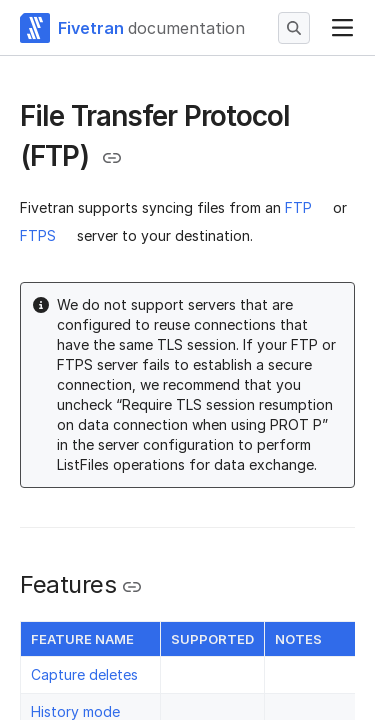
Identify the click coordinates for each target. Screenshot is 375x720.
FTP (298, 207)
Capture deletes (84, 674)
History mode (75, 711)
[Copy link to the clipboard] (112, 158)
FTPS (38, 235)
